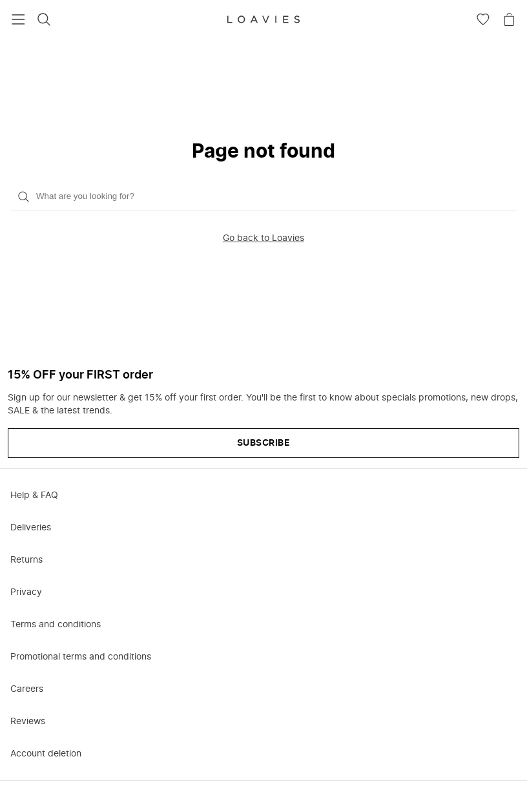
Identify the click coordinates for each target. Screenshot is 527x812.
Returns (26, 560)
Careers (27, 689)
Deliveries (31, 528)
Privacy (26, 592)
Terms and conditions (56, 625)
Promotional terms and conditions (81, 657)
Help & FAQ (34, 495)
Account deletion (46, 754)
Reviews (28, 722)
